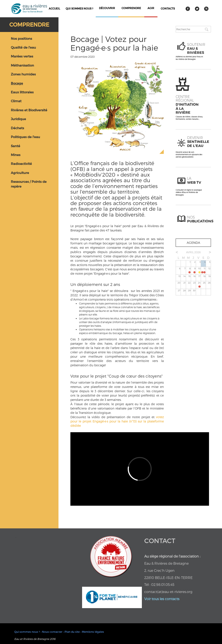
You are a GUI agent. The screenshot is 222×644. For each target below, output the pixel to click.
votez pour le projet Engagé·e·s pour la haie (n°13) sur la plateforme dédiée (117, 421)
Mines (16, 155)
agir (151, 8)
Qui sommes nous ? (79, 8)
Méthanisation (22, 65)
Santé (15, 146)
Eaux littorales (22, 92)
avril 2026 (193, 252)
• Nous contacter (52, 632)
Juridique (18, 119)
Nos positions (21, 38)
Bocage (17, 83)
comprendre (131, 8)
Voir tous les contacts (162, 599)
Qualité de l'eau (23, 47)
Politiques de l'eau (25, 137)
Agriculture (20, 173)
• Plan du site (71, 632)
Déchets (17, 128)
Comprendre (29, 24)
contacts (168, 8)
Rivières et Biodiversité (29, 110)
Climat (16, 101)
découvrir (107, 8)
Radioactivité (21, 164)
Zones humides (23, 74)
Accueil (54, 8)
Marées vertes (22, 56)
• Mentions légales (92, 632)
